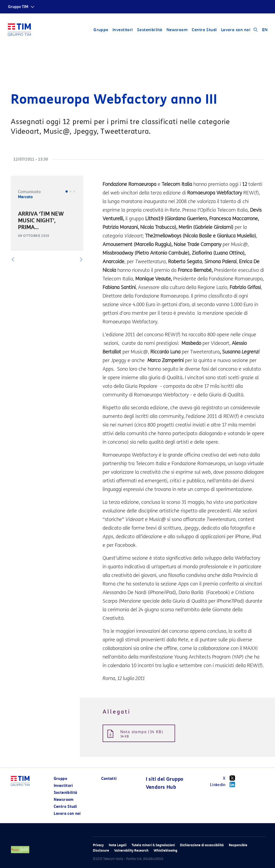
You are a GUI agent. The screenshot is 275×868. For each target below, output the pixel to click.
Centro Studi (204, 30)
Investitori (122, 30)
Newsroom (177, 30)
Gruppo (101, 30)
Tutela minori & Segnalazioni (153, 845)
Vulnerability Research (131, 850)
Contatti (109, 779)
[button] (13, 259)
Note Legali (118, 845)
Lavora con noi (235, 30)
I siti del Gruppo (165, 779)
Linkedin (224, 784)
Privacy (98, 845)
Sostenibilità (149, 30)
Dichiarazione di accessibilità (202, 845)
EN (265, 30)
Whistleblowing (165, 850)
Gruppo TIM (18, 7)
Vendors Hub (161, 787)
